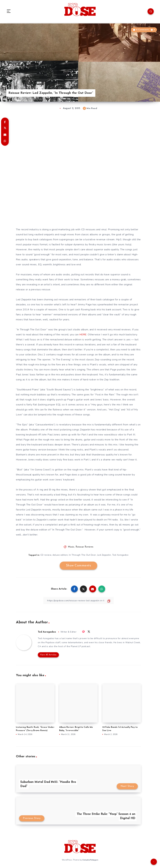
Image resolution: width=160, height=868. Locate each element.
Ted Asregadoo (120, 555)
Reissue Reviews (85, 547)
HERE (83, 335)
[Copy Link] (78, 601)
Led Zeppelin (104, 555)
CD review (46, 555)
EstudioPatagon (90, 860)
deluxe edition (60, 555)
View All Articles (48, 655)
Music (71, 547)
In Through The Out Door (82, 555)
